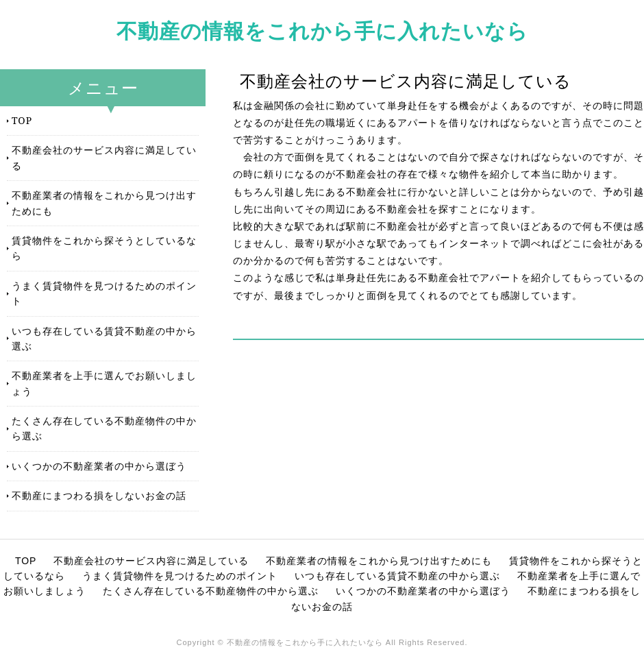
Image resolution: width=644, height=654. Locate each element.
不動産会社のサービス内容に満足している (104, 157)
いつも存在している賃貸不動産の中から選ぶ (104, 338)
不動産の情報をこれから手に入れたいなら (322, 31)
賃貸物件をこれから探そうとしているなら (104, 248)
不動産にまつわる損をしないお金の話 (99, 495)
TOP (22, 120)
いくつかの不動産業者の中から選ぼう (99, 466)
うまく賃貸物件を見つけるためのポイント (104, 293)
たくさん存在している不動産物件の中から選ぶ (104, 428)
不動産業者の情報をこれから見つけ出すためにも (104, 203)
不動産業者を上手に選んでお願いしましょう (104, 383)
